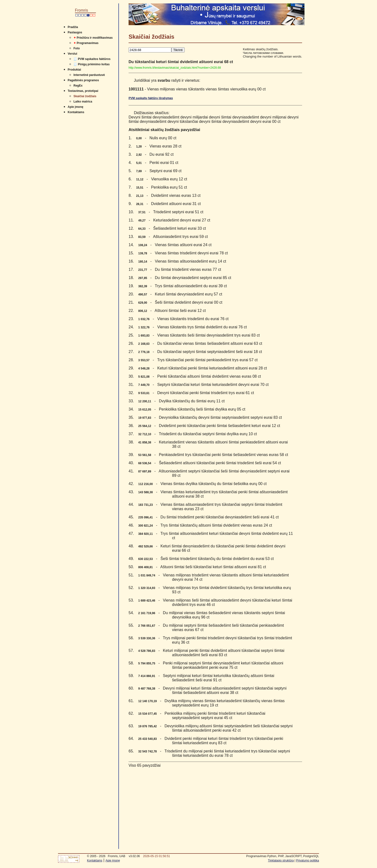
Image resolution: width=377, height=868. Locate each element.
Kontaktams (76, 112)
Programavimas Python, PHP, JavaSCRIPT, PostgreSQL (283, 856)
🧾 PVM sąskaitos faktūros (92, 59)
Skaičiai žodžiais (85, 96)
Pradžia (73, 27)
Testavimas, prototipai (83, 91)
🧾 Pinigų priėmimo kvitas (92, 64)
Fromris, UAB (116, 856)
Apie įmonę (76, 107)
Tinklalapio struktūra (281, 861)
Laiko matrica (83, 102)
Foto (77, 48)
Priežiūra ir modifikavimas (93, 38)
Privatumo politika (308, 861)
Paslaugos (75, 32)
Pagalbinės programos (83, 80)
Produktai (74, 70)
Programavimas (86, 43)
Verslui (72, 54)
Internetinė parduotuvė (89, 75)
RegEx (78, 86)
